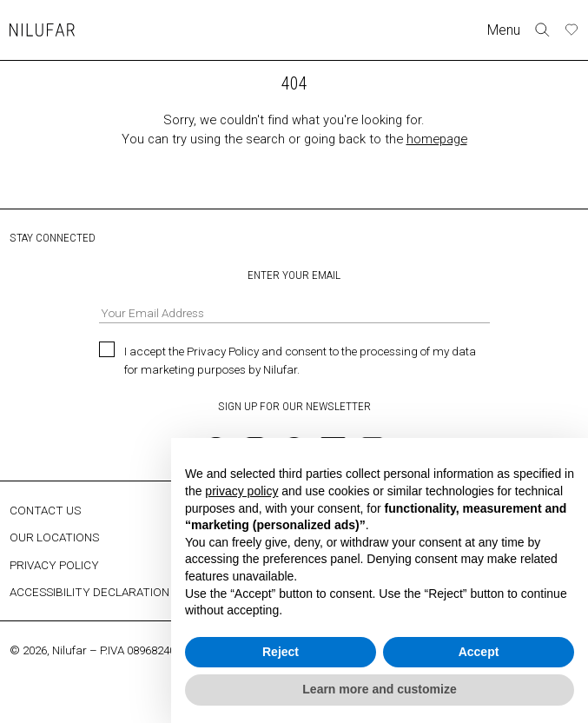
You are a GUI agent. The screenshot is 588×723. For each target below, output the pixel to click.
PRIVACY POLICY (54, 565)
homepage (437, 139)
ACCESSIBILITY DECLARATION (89, 592)
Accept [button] (479, 652)
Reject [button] (281, 652)
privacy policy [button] (241, 491)
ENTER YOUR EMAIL (294, 295)
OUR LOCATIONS (54, 537)
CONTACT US (45, 510)
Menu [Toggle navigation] (504, 30)
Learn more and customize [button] (379, 689)
